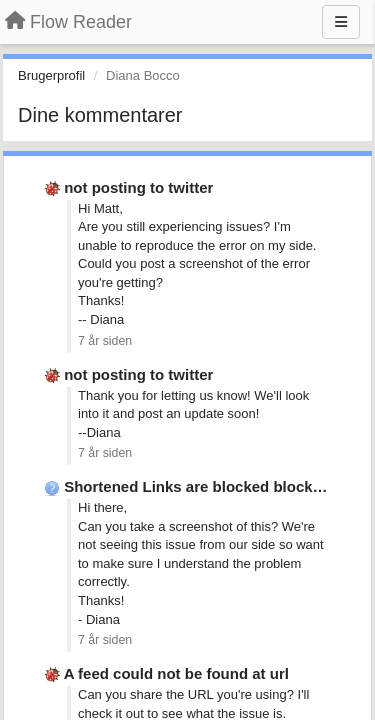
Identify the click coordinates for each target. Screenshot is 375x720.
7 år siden (105, 341)
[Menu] (341, 22)
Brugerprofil (51, 75)
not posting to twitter (138, 187)
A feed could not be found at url (176, 673)
